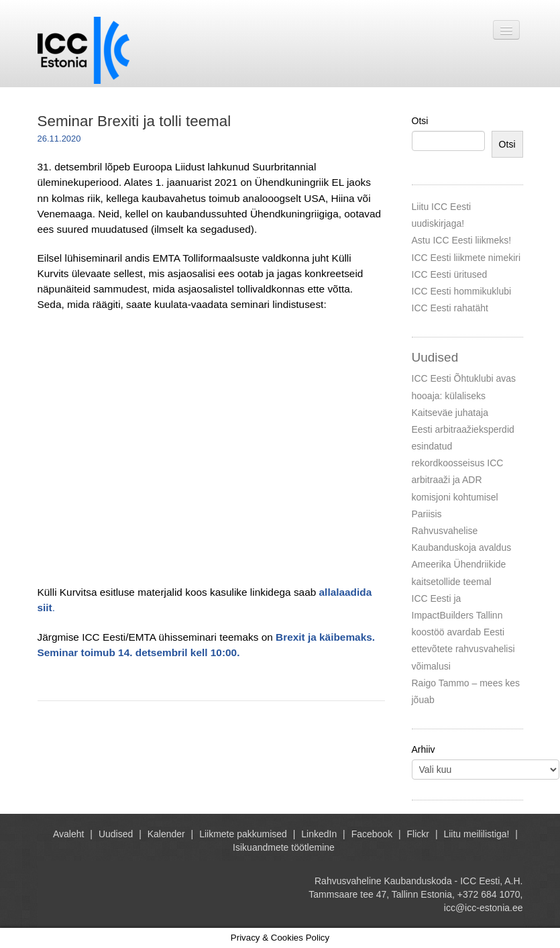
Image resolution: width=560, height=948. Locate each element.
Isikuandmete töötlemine (284, 847)
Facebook (372, 834)
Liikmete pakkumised (243, 834)
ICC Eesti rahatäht (450, 308)
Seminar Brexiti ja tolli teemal (134, 121)
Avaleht (68, 834)
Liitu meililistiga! (476, 834)
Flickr (418, 834)
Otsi (420, 121)
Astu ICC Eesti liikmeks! (462, 240)
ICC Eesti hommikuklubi (462, 291)
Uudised (116, 834)
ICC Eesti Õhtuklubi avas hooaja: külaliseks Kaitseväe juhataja (464, 395)
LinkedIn (319, 834)
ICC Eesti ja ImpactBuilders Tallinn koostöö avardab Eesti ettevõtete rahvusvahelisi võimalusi (463, 632)
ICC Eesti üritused (450, 274)
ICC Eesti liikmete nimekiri (466, 258)
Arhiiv (424, 749)
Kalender (166, 834)
